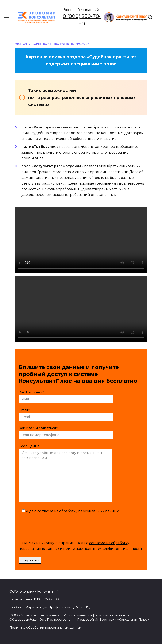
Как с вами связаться (66, 431)
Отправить (30, 560)
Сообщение (65, 474)
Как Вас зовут (66, 396)
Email (66, 414)
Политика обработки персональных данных (45, 628)
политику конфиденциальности (113, 549)
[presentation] (51, 526)
